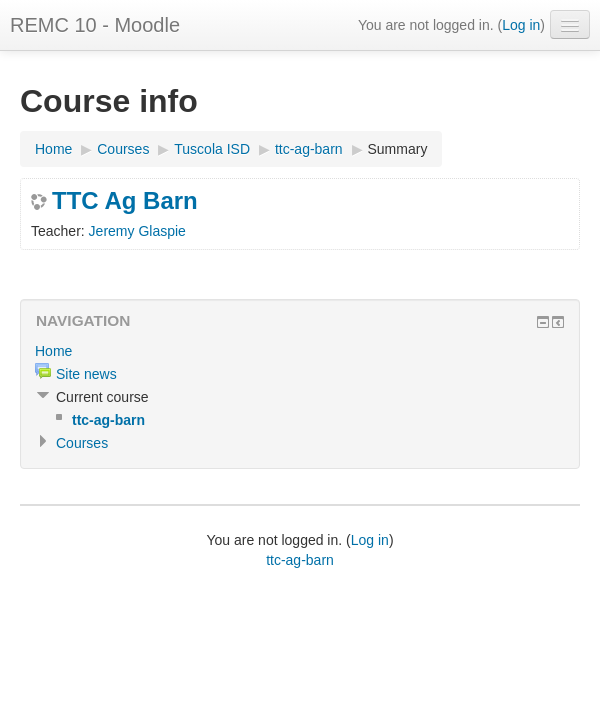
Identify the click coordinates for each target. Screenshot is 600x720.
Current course (102, 397)
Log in (521, 25)
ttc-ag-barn (309, 149)
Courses (123, 149)
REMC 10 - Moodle (95, 25)
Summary (398, 149)
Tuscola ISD (212, 149)
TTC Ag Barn (125, 201)
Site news (86, 374)
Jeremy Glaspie (137, 231)
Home (53, 149)
